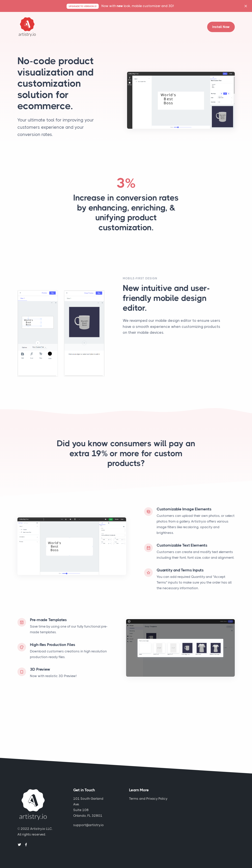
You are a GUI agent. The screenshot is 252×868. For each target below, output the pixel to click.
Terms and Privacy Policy (148, 799)
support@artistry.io (89, 825)
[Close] (246, 6)
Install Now (221, 27)
